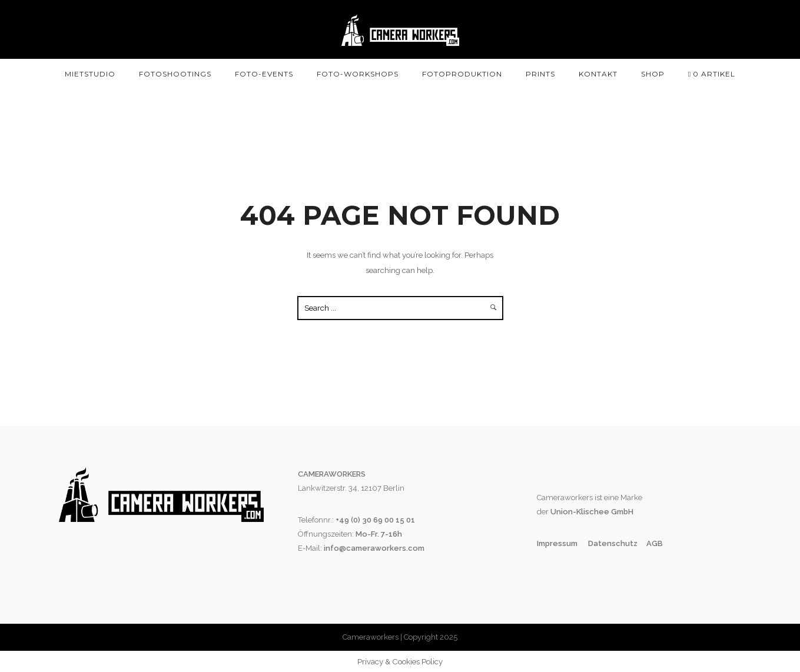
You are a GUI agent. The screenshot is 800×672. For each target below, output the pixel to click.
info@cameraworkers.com (374, 548)
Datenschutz (613, 543)
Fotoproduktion (462, 74)
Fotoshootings (175, 74)
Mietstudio (90, 74)
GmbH (621, 512)
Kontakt (598, 74)
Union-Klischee (579, 512)
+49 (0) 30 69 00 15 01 (375, 520)
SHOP (653, 74)
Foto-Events (264, 74)
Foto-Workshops (358, 74)
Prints (540, 74)
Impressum (558, 543)
